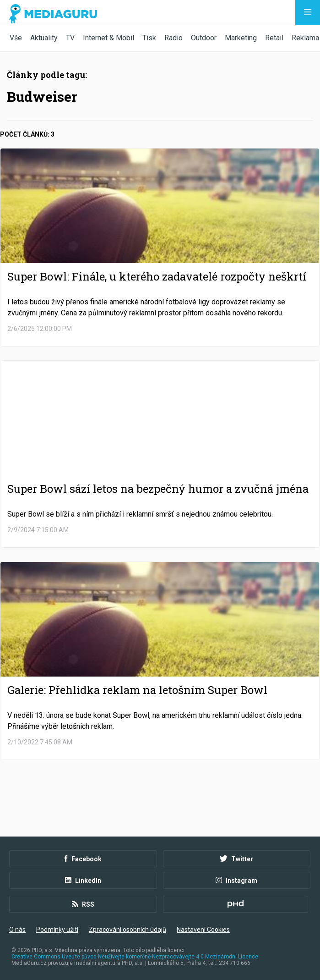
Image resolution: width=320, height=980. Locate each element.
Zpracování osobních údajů (127, 930)
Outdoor (204, 38)
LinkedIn (83, 881)
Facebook (83, 859)
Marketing (241, 38)
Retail (274, 38)
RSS (83, 904)
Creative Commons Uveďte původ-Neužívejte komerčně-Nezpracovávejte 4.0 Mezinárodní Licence (135, 957)
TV (70, 38)
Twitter (236, 859)
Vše (16, 38)
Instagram (236, 881)
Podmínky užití (57, 930)
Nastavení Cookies (203, 930)
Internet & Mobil (108, 38)
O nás (17, 930)
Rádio (174, 38)
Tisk (149, 38)
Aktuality (44, 38)
